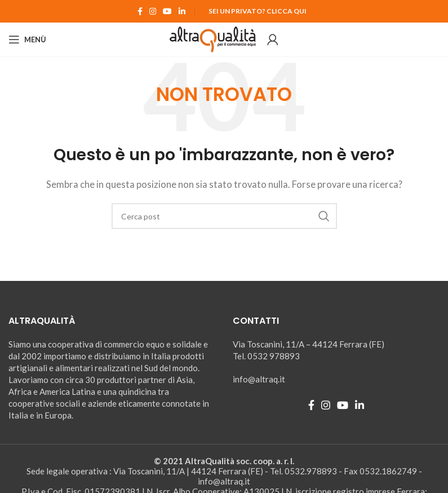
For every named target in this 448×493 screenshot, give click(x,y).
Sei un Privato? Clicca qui (258, 11)
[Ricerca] (224, 216)
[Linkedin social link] (182, 11)
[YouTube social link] (167, 11)
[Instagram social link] (153, 11)
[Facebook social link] (140, 11)
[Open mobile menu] (27, 39)
